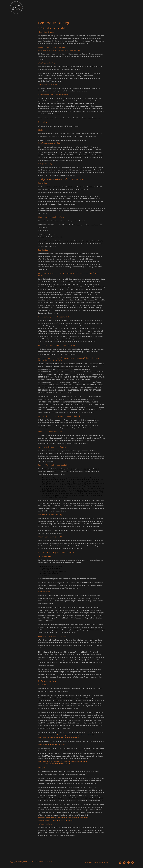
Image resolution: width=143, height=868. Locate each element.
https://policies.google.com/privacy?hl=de (52, 744)
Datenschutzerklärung (101, 863)
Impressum (89, 863)
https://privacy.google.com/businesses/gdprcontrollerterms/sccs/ (59, 737)
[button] (130, 5)
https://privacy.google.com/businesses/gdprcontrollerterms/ (72, 735)
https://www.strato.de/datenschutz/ (49, 143)
